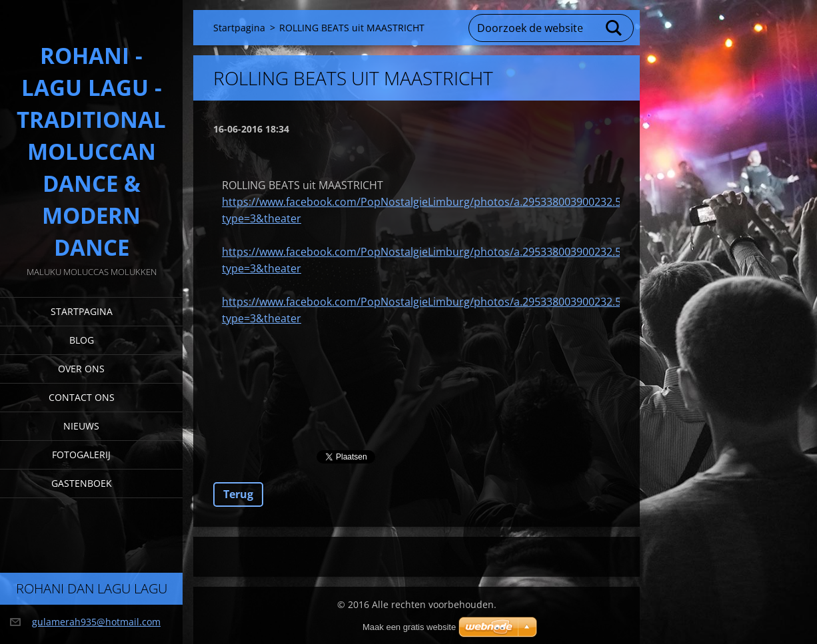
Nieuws (81, 426)
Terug (238, 494)
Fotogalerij (81, 455)
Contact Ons (82, 397)
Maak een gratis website (409, 627)
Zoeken (614, 28)
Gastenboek (82, 483)
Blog (82, 340)
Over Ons (81, 369)
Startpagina (82, 311)
